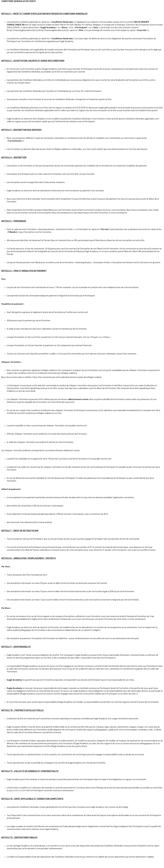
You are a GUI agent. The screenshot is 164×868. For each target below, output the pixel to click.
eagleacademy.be (15, 791)
